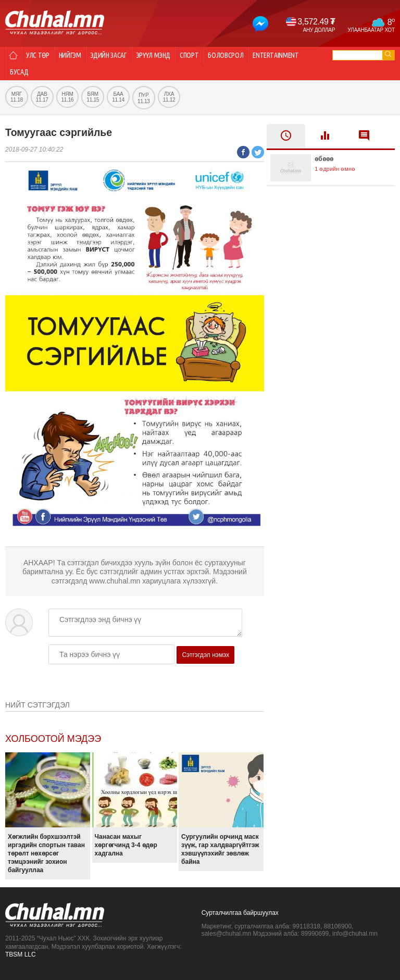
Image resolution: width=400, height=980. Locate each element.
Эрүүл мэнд (153, 55)
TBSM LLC (21, 954)
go (388, 54)
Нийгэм (70, 55)
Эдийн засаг (108, 55)
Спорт (189, 55)
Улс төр (38, 55)
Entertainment (276, 55)
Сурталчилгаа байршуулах (240, 913)
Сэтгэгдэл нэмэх (205, 655)
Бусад (19, 72)
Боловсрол (226, 55)
